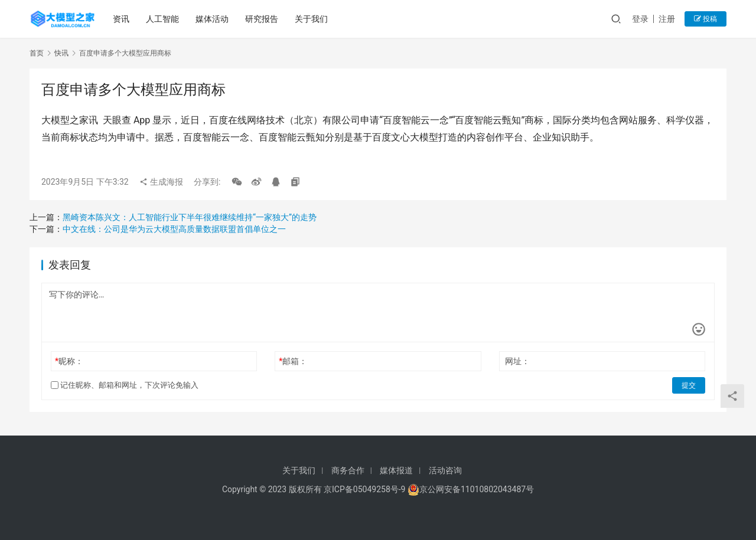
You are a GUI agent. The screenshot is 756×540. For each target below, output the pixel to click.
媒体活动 (212, 19)
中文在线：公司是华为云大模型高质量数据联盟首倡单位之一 (174, 229)
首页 (37, 53)
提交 (689, 385)
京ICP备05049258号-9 (364, 489)
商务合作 (348, 470)
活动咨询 (445, 470)
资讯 (121, 19)
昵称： (69, 361)
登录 (640, 19)
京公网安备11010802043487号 (477, 489)
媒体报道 (396, 470)
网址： (517, 361)
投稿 (706, 19)
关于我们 (311, 19)
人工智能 (162, 19)
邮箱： (293, 361)
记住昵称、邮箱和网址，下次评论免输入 (125, 385)
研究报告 (262, 19)
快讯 (61, 53)
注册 (667, 19)
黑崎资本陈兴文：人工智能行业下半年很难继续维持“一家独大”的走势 (190, 217)
